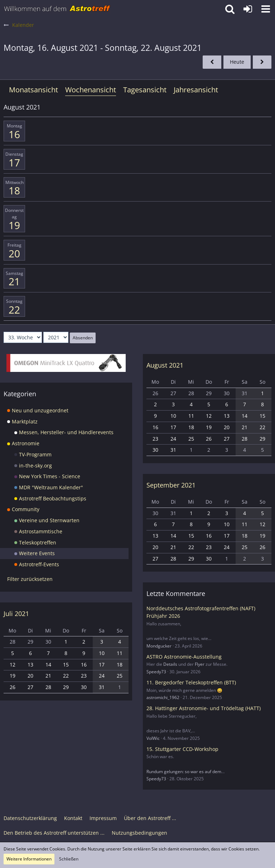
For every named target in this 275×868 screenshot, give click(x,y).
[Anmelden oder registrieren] (248, 9)
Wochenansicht (91, 90)
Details (170, 664)
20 (14, 253)
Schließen (69, 859)
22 (14, 310)
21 (14, 281)
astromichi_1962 (163, 697)
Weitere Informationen (29, 859)
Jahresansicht (196, 90)
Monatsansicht (33, 90)
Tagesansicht (145, 90)
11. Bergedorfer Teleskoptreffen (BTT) (191, 682)
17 (14, 163)
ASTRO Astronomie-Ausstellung (184, 657)
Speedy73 (156, 672)
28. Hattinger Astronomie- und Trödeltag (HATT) (204, 708)
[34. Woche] (262, 62)
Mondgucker (159, 646)
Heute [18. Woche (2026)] (237, 62)
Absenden (83, 338)
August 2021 (165, 365)
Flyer (200, 664)
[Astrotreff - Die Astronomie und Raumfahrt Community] (57, 9)
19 (14, 225)
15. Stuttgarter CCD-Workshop (182, 749)
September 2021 (171, 485)
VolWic (153, 738)
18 (14, 190)
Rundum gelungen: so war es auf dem (184, 772)
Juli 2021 (16, 614)
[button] (266, 9)
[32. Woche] (212, 62)
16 (14, 134)
